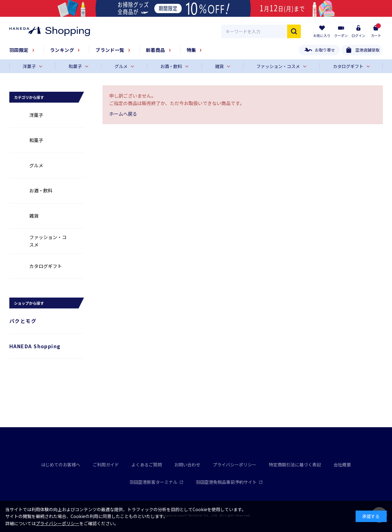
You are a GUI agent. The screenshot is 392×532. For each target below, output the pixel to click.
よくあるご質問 (147, 465)
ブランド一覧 (110, 50)
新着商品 (156, 50)
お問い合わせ (187, 465)
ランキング (62, 50)
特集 (191, 50)
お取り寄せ (325, 50)
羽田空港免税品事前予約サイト (229, 482)
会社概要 (342, 465)
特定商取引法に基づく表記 (295, 465)
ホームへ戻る (123, 114)
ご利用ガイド (106, 465)
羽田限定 (19, 50)
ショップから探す (29, 303)
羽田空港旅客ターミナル (156, 482)
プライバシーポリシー (235, 465)
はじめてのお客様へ (61, 465)
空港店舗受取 (367, 50)
